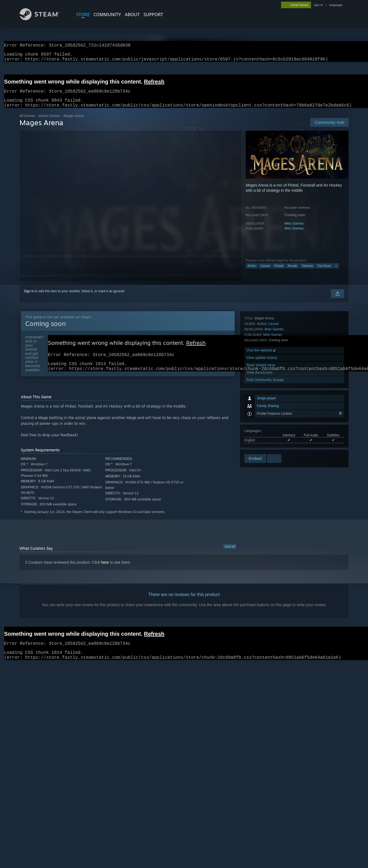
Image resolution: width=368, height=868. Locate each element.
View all (230, 556)
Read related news (261, 431)
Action (252, 272)
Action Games (49, 122)
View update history (262, 424)
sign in (318, 5)
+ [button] (336, 272)
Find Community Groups (265, 446)
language (336, 5)
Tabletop (307, 272)
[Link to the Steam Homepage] (44, 19)
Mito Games (294, 230)
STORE (83, 15)
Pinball (279, 272)
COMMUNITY (107, 15)
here (105, 572)
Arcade (292, 272)
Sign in (29, 298)
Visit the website (261, 416)
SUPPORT (153, 15)
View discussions (260, 438)
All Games (27, 122)
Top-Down (324, 272)
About (132, 15)
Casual (265, 272)
